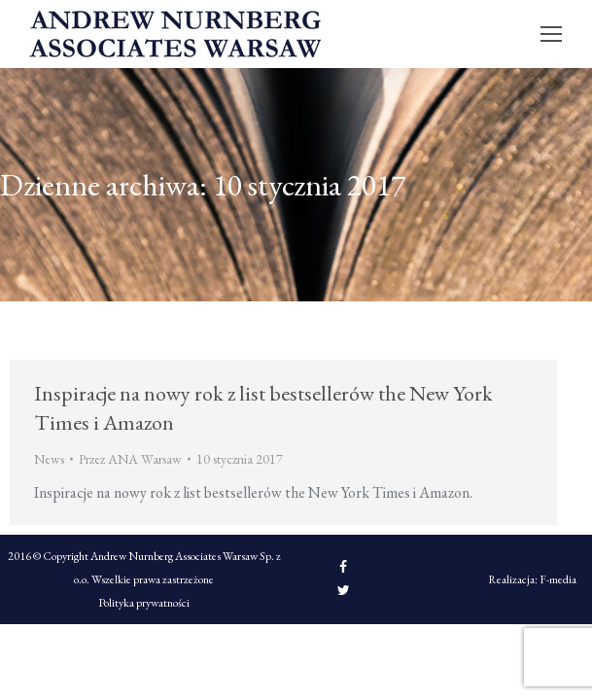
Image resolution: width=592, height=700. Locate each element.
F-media (558, 579)
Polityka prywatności (144, 603)
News (49, 459)
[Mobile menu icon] (551, 34)
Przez (130, 459)
